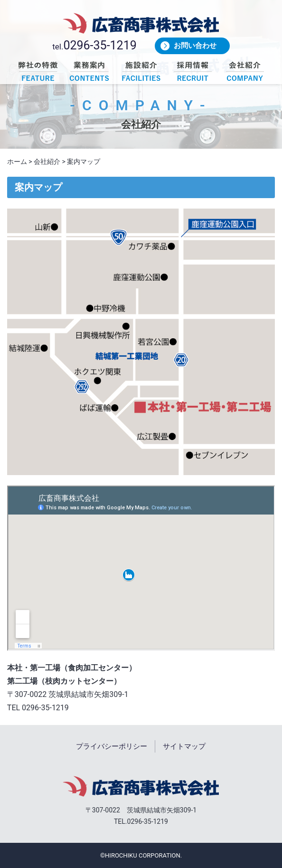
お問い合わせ (195, 46)
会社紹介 (47, 162)
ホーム (17, 162)
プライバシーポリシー (112, 746)
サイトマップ (184, 746)
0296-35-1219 (100, 45)
